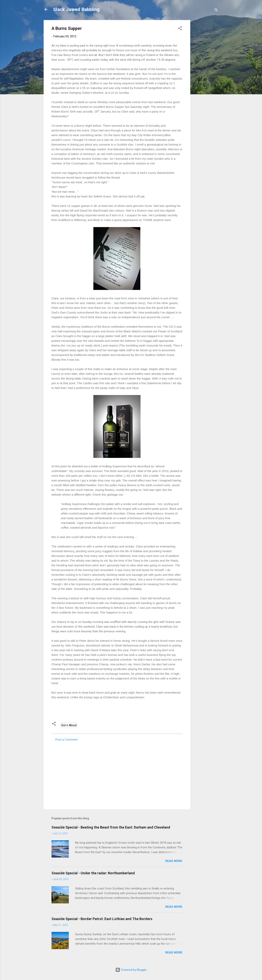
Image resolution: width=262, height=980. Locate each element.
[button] (180, 29)
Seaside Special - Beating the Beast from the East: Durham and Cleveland (111, 827)
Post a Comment (67, 740)
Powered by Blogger (131, 970)
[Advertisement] (206, 79)
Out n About (69, 725)
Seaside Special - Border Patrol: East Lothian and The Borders (102, 919)
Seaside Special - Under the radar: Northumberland (93, 873)
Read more (174, 861)
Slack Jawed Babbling (76, 9)
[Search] (216, 11)
